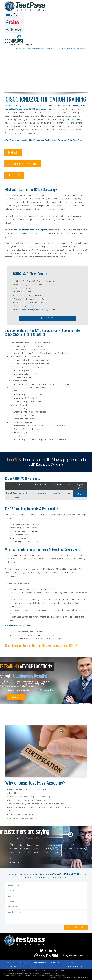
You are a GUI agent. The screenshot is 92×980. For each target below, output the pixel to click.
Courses (27, 49)
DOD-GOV (70, 963)
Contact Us (82, 49)
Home (19, 49)
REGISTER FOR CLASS (77, 966)
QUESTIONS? (14, 175)
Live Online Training (66, 49)
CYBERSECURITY (40, 963)
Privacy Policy (49, 971)
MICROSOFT (56, 963)
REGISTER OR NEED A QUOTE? (23, 164)
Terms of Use (61, 971)
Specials (11, 963)
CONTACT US (31, 966)
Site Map (39, 971)
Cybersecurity (39, 49)
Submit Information (76, 927)
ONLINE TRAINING (14, 966)
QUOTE (80, 494)
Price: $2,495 (47, 318)
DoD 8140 (51, 49)
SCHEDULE (13, 152)
